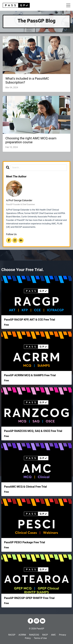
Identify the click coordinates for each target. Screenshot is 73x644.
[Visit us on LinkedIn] (21, 240)
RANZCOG (34, 635)
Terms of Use (40, 638)
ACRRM (22, 635)
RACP (45, 635)
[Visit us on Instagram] (15, 240)
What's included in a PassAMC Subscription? (27, 80)
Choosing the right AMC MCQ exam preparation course (31, 140)
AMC (53, 635)
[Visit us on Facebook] (9, 240)
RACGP (12, 635)
